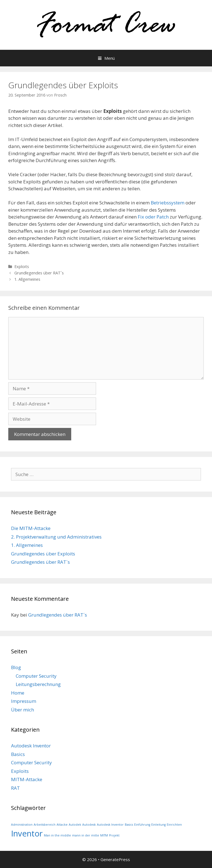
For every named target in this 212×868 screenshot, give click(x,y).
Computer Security (36, 676)
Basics (18, 754)
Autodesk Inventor (31, 746)
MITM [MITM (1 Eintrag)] (104, 835)
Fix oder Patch (153, 217)
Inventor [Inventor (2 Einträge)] (27, 833)
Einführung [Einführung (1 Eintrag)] (142, 825)
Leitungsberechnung (38, 684)
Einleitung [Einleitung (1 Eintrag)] (158, 825)
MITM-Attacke (27, 779)
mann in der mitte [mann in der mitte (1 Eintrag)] (86, 835)
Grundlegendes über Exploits (43, 554)
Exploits (22, 267)
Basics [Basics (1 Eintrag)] (129, 825)
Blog (16, 667)
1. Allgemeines (27, 279)
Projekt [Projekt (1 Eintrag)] (114, 835)
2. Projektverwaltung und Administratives (56, 537)
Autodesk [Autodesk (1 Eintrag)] (89, 825)
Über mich (22, 710)
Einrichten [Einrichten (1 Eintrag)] (174, 825)
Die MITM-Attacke (31, 528)
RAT (15, 788)
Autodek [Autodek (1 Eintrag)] (75, 825)
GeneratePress (115, 859)
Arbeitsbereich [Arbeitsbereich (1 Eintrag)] (45, 825)
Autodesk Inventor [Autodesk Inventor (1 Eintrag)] (110, 825)
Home (18, 693)
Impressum (24, 701)
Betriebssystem (168, 203)
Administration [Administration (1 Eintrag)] (22, 825)
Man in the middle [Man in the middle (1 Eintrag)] (57, 835)
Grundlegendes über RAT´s (39, 273)
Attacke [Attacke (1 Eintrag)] (62, 825)
